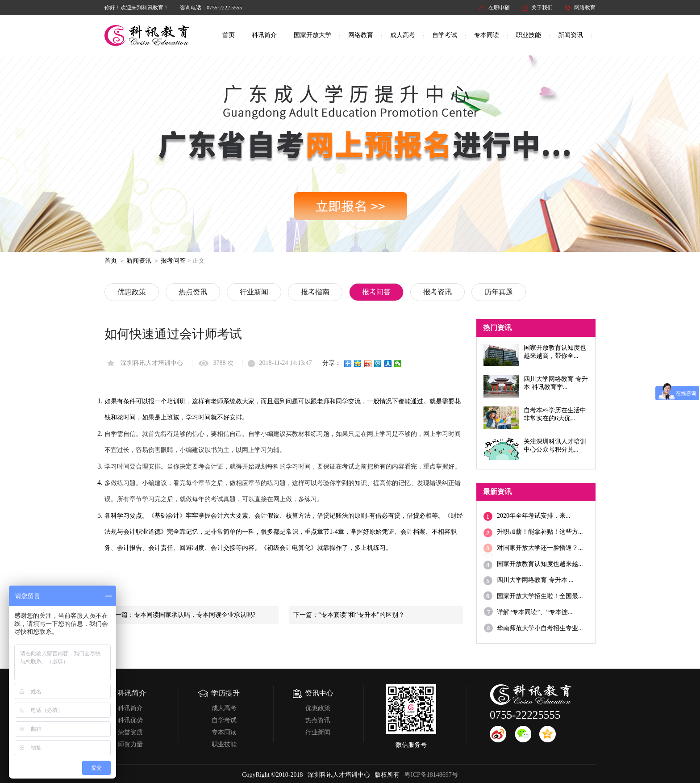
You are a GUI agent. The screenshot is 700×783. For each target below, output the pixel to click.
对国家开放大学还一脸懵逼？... (540, 548)
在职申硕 (499, 8)
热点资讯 (193, 292)
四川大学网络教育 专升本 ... (535, 580)
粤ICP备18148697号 (431, 775)
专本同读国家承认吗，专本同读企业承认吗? (195, 615)
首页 (229, 35)
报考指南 (315, 292)
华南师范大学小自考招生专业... (540, 628)
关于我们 (542, 8)
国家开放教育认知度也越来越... (540, 564)
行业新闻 (254, 292)
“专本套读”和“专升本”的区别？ (361, 615)
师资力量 (130, 744)
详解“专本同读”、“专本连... (535, 612)
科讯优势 (130, 720)
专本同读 (487, 35)
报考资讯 (437, 292)
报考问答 (173, 261)
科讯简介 (264, 35)
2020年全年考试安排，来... (534, 516)
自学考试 (445, 35)
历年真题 (499, 292)
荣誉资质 (130, 732)
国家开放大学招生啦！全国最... (540, 596)
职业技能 (529, 35)
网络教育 (585, 8)
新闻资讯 (571, 35)
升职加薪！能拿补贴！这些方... (540, 532)
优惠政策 (132, 292)
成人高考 (403, 35)
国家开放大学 (312, 35)
